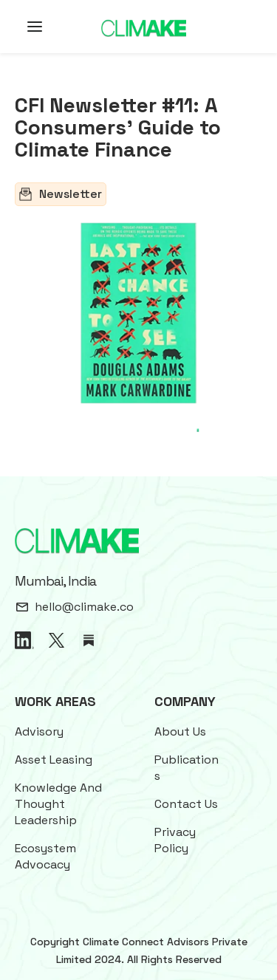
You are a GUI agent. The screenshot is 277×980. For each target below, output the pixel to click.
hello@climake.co (84, 607)
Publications (187, 768)
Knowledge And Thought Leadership (58, 804)
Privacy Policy (175, 840)
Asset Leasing (54, 760)
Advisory (39, 731)
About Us (180, 731)
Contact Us (186, 804)
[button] (26, 27)
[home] (144, 27)
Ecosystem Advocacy (45, 856)
